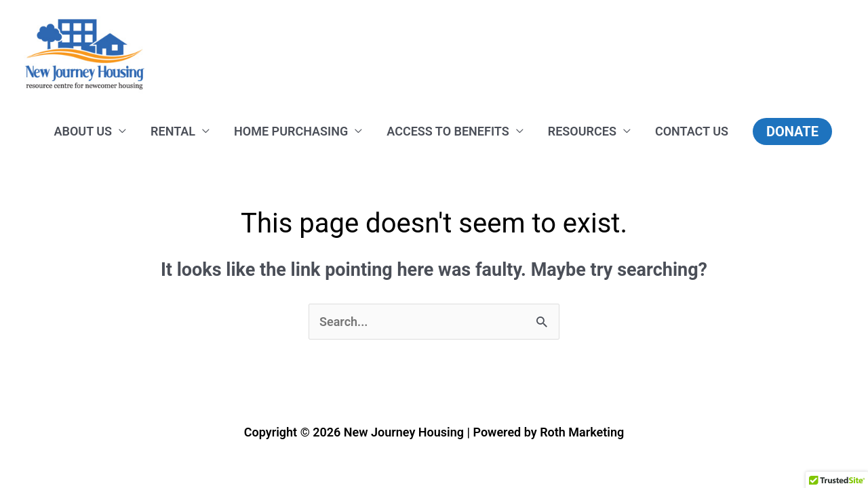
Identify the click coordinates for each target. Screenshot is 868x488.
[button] (792, 131)
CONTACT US (692, 131)
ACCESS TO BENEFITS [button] (448, 131)
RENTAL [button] (173, 131)
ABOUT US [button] (83, 131)
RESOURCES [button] (582, 131)
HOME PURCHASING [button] (291, 131)
